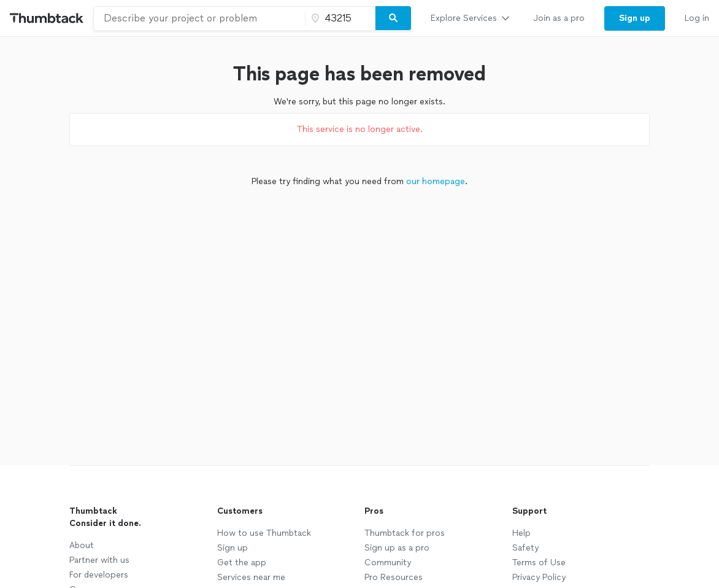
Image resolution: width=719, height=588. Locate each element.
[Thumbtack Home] (47, 18)
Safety (525, 548)
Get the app (242, 563)
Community (388, 563)
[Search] (393, 18)
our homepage (436, 181)
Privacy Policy (539, 577)
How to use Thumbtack (264, 533)
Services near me (251, 577)
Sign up (233, 548)
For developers (99, 575)
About (82, 545)
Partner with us (99, 560)
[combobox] (199, 18)
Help (521, 533)
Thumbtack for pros (405, 533)
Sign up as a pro (397, 548)
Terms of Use (539, 563)
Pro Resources (394, 577)
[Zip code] (339, 18)
